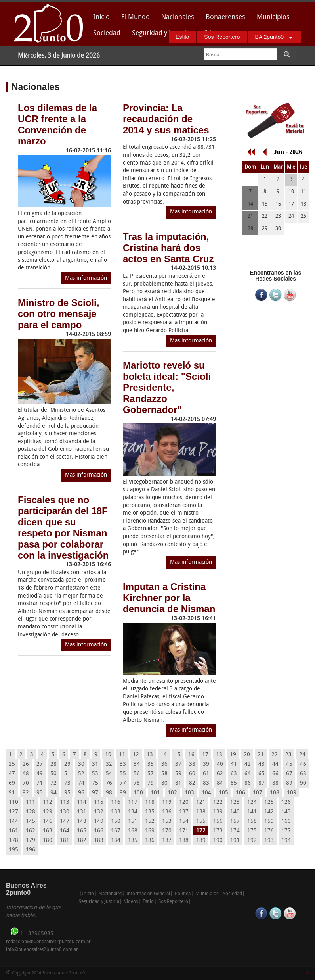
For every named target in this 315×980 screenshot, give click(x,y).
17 (205, 755)
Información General (148, 894)
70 (26, 783)
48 (26, 774)
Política (182, 894)
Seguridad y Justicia (161, 33)
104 (206, 793)
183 (99, 841)
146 (48, 821)
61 (206, 774)
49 (40, 774)
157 (235, 821)
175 (252, 831)
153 (167, 821)
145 (31, 821)
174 (235, 831)
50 (53, 774)
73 (67, 783)
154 (184, 821)
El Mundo (136, 17)
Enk (306, 973)
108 (275, 793)
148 (82, 821)
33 (123, 764)
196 (31, 850)
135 (150, 812)
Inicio (101, 17)
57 (151, 774)
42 (248, 764)
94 (53, 793)
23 (288, 755)
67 (289, 774)
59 (178, 774)
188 (184, 841)
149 (99, 821)
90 (303, 783)
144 (13, 821)
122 (218, 802)
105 (223, 793)
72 (53, 783)
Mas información (86, 278)
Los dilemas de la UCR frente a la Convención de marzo (57, 124)
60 (192, 774)
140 (235, 812)
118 (150, 802)
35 (151, 764)
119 (167, 802)
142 (269, 812)
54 (109, 774)
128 (31, 812)
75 (95, 783)
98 (109, 793)
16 (191, 755)
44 (275, 764)
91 (12, 793)
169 (150, 831)
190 (218, 841)
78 (137, 783)
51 (67, 774)
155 (201, 821)
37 (178, 764)
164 (65, 831)
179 (31, 841)
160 (286, 821)
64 (248, 774)
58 (164, 774)
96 (81, 793)
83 (206, 783)
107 (258, 793)
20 (247, 755)
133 (116, 812)
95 (67, 793)
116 (116, 802)
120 (184, 802)
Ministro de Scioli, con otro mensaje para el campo (58, 314)
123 (235, 802)
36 (164, 764)
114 (82, 802)
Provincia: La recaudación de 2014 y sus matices (166, 119)
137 (184, 812)
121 (201, 802)
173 (218, 831)
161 (13, 831)
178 (13, 841)
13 (150, 755)
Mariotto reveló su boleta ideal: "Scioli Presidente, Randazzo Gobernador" (167, 387)
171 (184, 831)
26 (26, 764)
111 (31, 802)
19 (233, 755)
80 (164, 783)
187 (167, 841)
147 (65, 821)
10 (108, 755)
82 (192, 783)
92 (26, 793)
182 (82, 841)
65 (262, 774)
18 (219, 755)
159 (269, 821)
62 (220, 774)
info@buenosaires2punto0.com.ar (42, 950)
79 (151, 783)
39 (206, 764)
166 (99, 831)
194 (286, 841)
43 (262, 764)
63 (234, 774)
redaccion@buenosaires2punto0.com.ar (48, 942)
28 (53, 764)
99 (123, 793)
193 (269, 841)
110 (13, 802)
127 (13, 812)
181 (65, 841)
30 (81, 764)
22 (275, 755)
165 (82, 831)
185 (133, 841)
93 (40, 793)
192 (252, 841)
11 (122, 755)
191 (235, 841)
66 (275, 774)
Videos (131, 902)
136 (167, 812)
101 (155, 793)
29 (67, 764)
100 (138, 793)
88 (275, 783)
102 (172, 793)
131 (82, 812)
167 (116, 831)
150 (116, 821)
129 (48, 812)
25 (12, 764)
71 (40, 783)
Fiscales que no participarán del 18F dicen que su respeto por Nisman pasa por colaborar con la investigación (63, 527)
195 (13, 850)
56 (137, 774)
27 (40, 764)
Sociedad (107, 33)
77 (123, 783)
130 (65, 812)
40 (220, 764)
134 (133, 812)
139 (218, 812)
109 (292, 793)
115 (99, 802)
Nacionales (178, 17)
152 (150, 821)
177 (286, 831)
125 (269, 802)
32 (109, 764)
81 (178, 783)
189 (201, 841)
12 (136, 755)
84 (220, 783)
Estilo (182, 37)
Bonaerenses (223, 20)
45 (289, 764)
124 (252, 802)
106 (241, 793)
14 (164, 755)
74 (81, 783)
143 (286, 812)
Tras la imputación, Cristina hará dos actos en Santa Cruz (168, 248)
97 (95, 793)
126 (286, 802)
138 (201, 812)
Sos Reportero (222, 37)
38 (192, 764)
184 (116, 841)
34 (137, 764)
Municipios (273, 17)
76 (109, 783)
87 (262, 783)
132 (99, 812)
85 (234, 783)
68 (303, 774)
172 (201, 831)
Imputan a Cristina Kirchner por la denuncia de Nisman (169, 598)
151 (133, 821)
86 (248, 783)
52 (81, 774)
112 (48, 802)
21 (261, 755)
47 (12, 774)
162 (31, 831)
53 (95, 774)
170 (167, 831)
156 (218, 821)
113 (65, 802)
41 (234, 764)
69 (12, 783)
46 (303, 764)
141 (252, 812)
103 (189, 793)
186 (150, 841)
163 (48, 831)
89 (289, 783)
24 (302, 755)
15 (178, 755)
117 (133, 802)
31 (95, 764)
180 (48, 841)
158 (252, 821)
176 (269, 831)
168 (133, 831)
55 (123, 774)
